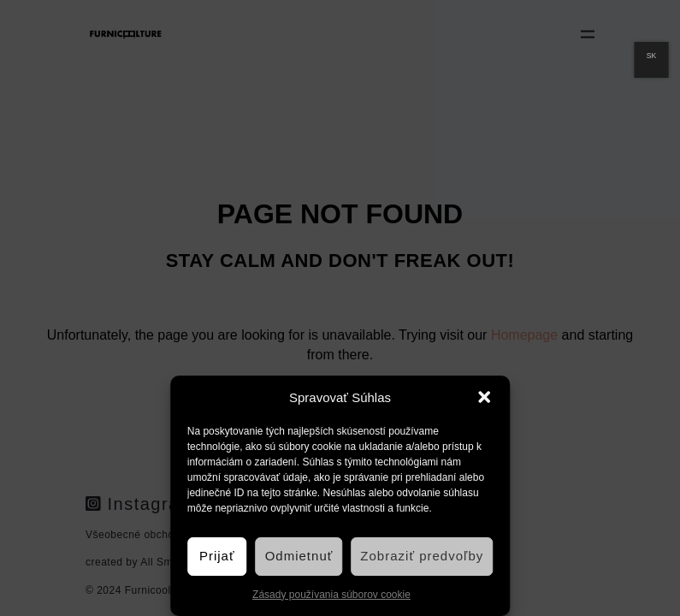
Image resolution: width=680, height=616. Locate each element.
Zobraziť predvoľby (422, 556)
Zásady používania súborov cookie (331, 595)
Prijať (217, 556)
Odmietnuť (299, 556)
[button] (484, 397)
